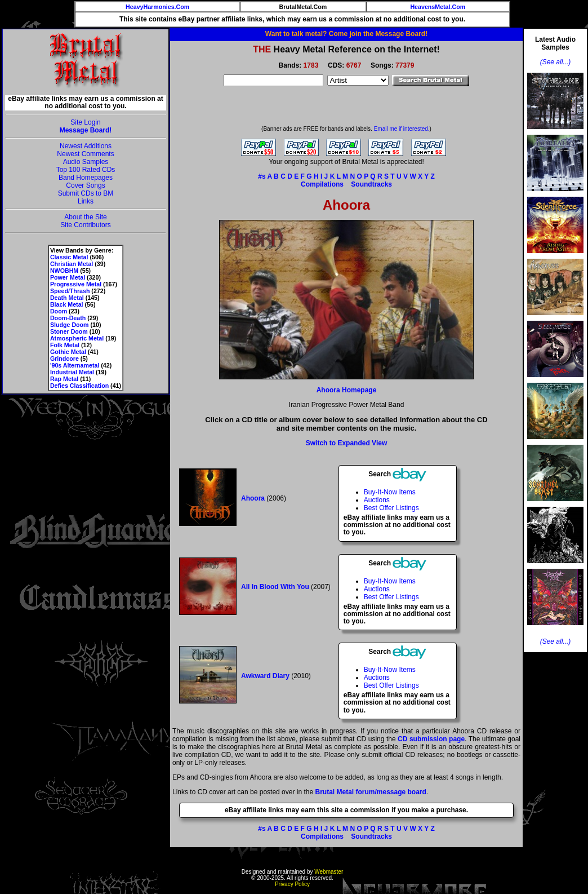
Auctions (377, 500)
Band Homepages (86, 178)
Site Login (85, 122)
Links (86, 201)
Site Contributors (85, 225)
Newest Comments (85, 154)
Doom (59, 311)
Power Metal (68, 277)
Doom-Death (68, 318)
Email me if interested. (402, 129)
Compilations (322, 184)
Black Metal (67, 304)
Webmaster (329, 872)
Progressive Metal (76, 284)
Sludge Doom (70, 325)
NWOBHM (64, 271)
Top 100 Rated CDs (86, 170)
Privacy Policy (292, 884)
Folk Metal (65, 345)
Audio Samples (86, 162)
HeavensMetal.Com (438, 7)
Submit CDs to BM (86, 193)
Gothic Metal (68, 352)
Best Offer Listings (391, 508)
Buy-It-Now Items (390, 492)
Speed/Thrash (70, 291)
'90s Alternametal (75, 365)
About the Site (85, 217)
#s (262, 176)
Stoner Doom (69, 331)
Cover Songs (85, 185)
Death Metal (67, 298)
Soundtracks (371, 184)
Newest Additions (86, 146)
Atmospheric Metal (77, 338)
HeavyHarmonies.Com (157, 7)
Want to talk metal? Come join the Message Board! (346, 34)
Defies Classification (79, 386)
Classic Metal (69, 257)
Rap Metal (64, 379)
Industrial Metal (72, 372)
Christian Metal (72, 264)
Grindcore (64, 359)
